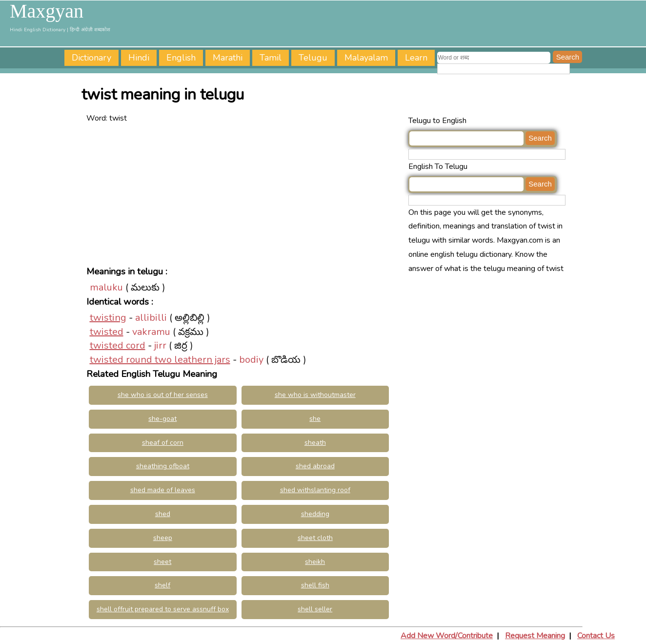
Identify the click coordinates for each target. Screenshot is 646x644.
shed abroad (315, 466)
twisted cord (118, 345)
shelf (162, 585)
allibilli (151, 318)
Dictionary (91, 58)
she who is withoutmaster (315, 395)
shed (163, 514)
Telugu (313, 58)
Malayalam (366, 58)
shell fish (315, 585)
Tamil (271, 58)
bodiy (251, 360)
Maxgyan (47, 11)
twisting (108, 318)
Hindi (139, 58)
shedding (315, 514)
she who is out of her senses (163, 395)
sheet (162, 562)
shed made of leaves (163, 490)
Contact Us (596, 636)
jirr (160, 345)
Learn (416, 58)
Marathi (228, 58)
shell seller (315, 609)
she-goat (162, 419)
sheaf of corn (163, 443)
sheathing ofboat (163, 466)
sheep (163, 538)
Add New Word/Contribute (447, 636)
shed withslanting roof (315, 490)
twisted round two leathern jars (160, 360)
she (315, 419)
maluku (106, 287)
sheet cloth (315, 538)
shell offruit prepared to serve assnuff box (163, 609)
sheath (315, 443)
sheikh (315, 562)
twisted (107, 332)
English (181, 58)
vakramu (151, 332)
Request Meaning (535, 636)
